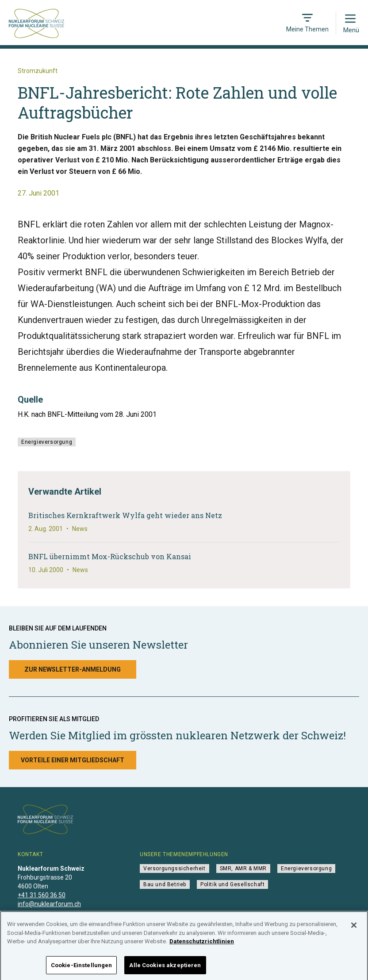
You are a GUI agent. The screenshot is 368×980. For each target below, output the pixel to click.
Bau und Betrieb (165, 884)
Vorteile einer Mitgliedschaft (73, 760)
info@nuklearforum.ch (49, 904)
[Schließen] (354, 928)
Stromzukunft (38, 71)
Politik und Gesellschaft (232, 884)
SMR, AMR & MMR (243, 869)
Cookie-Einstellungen (82, 968)
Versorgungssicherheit (174, 869)
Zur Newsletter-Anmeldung (73, 669)
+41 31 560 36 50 (42, 895)
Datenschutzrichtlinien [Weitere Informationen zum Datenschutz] (202, 944)
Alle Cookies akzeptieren (165, 968)
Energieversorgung (47, 442)
